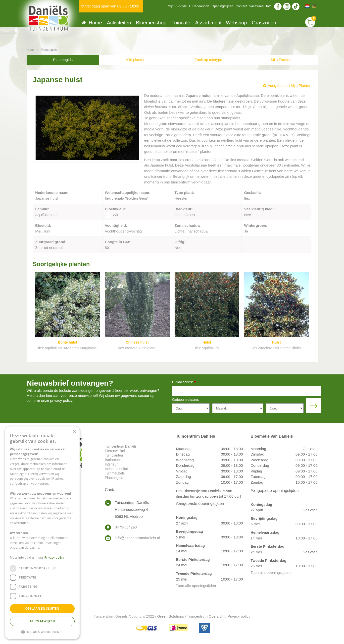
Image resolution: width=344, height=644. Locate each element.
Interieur (111, 464)
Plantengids (63, 60)
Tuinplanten (114, 455)
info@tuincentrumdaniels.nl (137, 538)
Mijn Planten (281, 60)
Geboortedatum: (186, 399)
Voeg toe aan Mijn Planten (289, 86)
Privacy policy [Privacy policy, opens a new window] (54, 557)
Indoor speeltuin (117, 469)
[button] (42, 632)
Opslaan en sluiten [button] (42, 609)
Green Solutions (171, 616)
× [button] (74, 432)
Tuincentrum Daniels (121, 446)
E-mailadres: (184, 382)
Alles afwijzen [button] (42, 621)
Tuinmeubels (115, 473)
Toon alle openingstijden (196, 586)
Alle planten (136, 60)
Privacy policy (239, 616)
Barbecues (113, 460)
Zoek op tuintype (208, 60)
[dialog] (42, 533)
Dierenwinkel (115, 451)
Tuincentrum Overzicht (206, 616)
